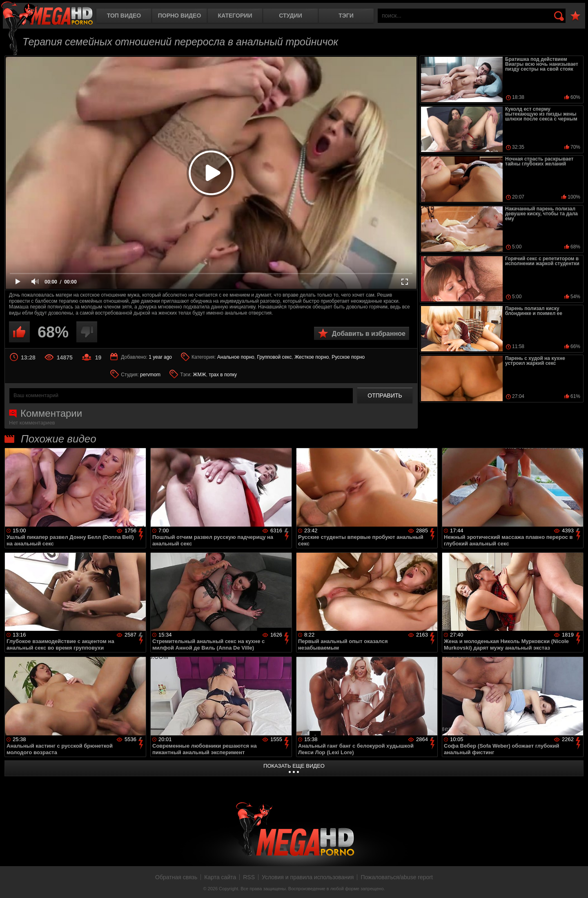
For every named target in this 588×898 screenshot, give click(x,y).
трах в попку (223, 375)
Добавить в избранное (369, 334)
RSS (249, 877)
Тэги (346, 16)
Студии (290, 16)
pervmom (150, 375)
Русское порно (348, 357)
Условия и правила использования (308, 877)
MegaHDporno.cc (47, 14)
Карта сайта (220, 877)
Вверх (576, 883)
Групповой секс (274, 357)
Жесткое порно (312, 357)
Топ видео (124, 16)
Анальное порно (236, 357)
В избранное (575, 16)
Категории (235, 16)
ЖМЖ (199, 375)
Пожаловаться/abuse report (397, 877)
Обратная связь (176, 877)
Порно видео (180, 16)
